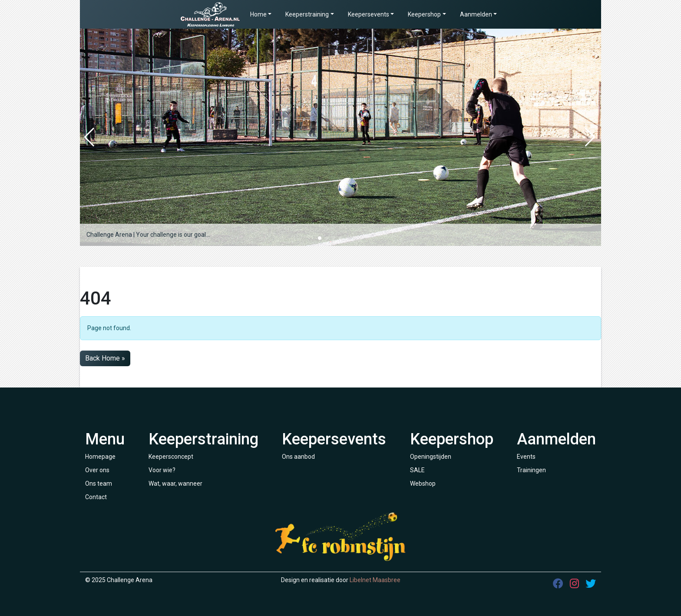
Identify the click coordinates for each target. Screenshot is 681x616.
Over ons (97, 470)
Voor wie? (162, 470)
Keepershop (424, 14)
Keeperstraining (307, 14)
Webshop (423, 484)
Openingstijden (431, 457)
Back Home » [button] (105, 358)
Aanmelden (476, 14)
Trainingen (531, 470)
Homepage (100, 457)
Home (258, 14)
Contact (96, 497)
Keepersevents (369, 14)
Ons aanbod (298, 457)
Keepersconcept (171, 457)
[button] (320, 238)
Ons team (99, 484)
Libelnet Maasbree (375, 580)
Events (526, 457)
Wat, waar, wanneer (175, 484)
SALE (417, 470)
